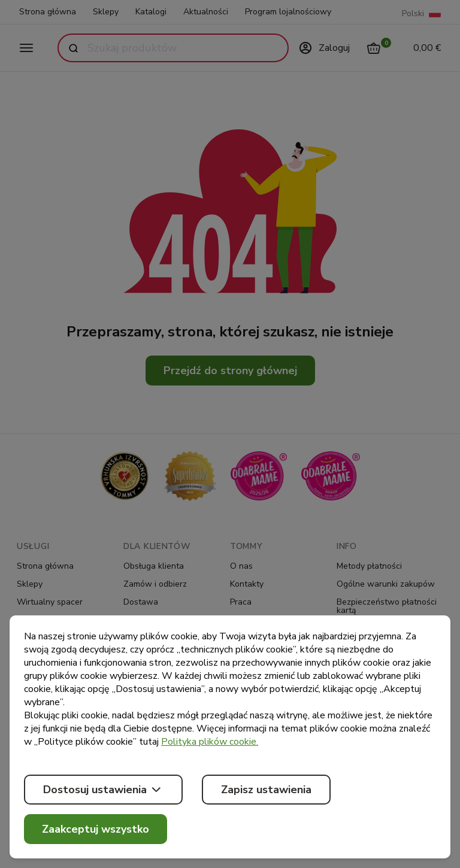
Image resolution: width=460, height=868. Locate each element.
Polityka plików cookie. (210, 742)
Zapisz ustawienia (266, 790)
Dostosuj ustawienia (103, 790)
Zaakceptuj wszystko (96, 829)
